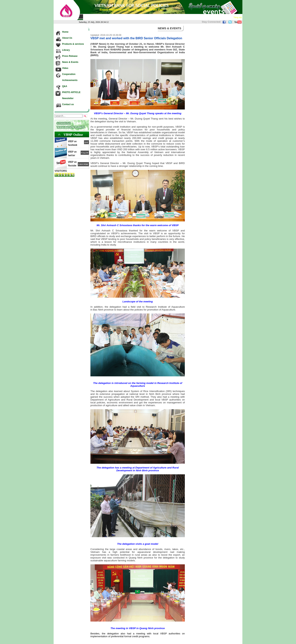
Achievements (197, 17)
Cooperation (180, 17)
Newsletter (213, 17)
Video (168, 17)
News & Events (155, 17)
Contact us (227, 17)
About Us (98, 17)
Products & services (116, 17)
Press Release (137, 17)
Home (87, 17)
